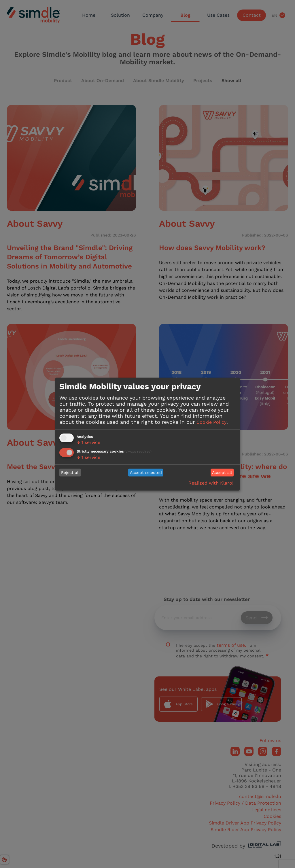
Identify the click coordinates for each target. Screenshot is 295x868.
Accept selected (146, 472)
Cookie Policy (211, 422)
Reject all (70, 472)
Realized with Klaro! (211, 483)
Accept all (222, 472)
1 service (88, 442)
